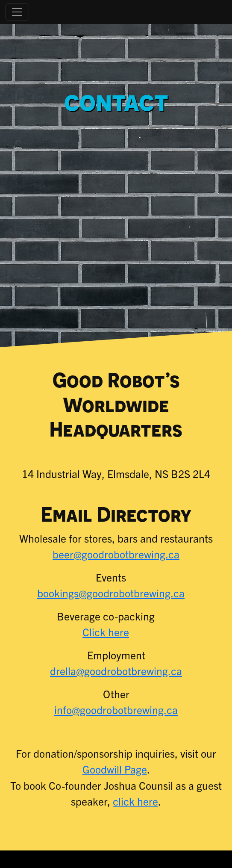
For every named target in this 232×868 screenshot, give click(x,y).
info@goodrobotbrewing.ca (116, 710)
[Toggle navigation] (17, 12)
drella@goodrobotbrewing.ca (116, 671)
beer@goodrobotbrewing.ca (116, 554)
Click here (106, 632)
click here (135, 801)
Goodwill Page (115, 769)
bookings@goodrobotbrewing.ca (111, 593)
